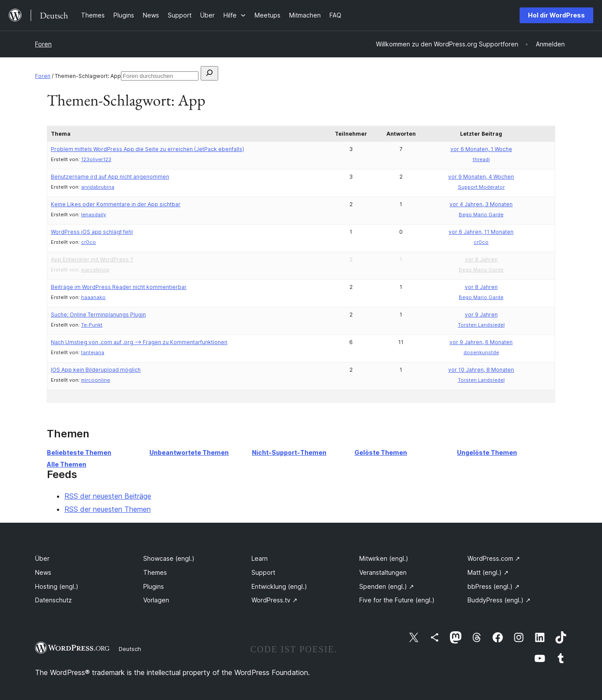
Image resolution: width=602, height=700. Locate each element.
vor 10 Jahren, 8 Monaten (481, 370)
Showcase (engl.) (169, 558)
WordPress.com (494, 558)
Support (263, 572)
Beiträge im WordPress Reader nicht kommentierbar (119, 287)
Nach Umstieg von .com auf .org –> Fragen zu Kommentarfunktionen (139, 342)
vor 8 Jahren (481, 259)
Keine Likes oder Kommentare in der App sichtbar (116, 204)
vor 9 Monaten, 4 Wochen (481, 177)
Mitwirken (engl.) (384, 558)
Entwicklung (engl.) (279, 586)
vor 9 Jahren (481, 315)
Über (42, 558)
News (43, 572)
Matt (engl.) (488, 572)
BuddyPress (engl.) (499, 600)
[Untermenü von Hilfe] (235, 15)
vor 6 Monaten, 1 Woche (481, 149)
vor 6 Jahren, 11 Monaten (481, 232)
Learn (260, 558)
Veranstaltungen (383, 572)
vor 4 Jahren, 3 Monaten (481, 204)
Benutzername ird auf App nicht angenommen (110, 177)
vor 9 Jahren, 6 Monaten (481, 342)
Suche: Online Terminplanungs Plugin (98, 315)
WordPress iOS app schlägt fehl (92, 232)
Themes (155, 572)
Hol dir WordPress (556, 15)
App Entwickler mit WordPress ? (92, 259)
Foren (43, 44)
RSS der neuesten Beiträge (108, 496)
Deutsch (130, 649)
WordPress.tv (274, 600)
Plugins (154, 586)
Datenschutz (53, 600)
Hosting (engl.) (57, 586)
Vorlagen (156, 600)
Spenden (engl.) (387, 586)
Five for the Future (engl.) (397, 600)
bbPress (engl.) (494, 586)
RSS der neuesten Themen (108, 509)
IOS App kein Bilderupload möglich (96, 370)
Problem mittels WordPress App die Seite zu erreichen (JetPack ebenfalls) (147, 149)
